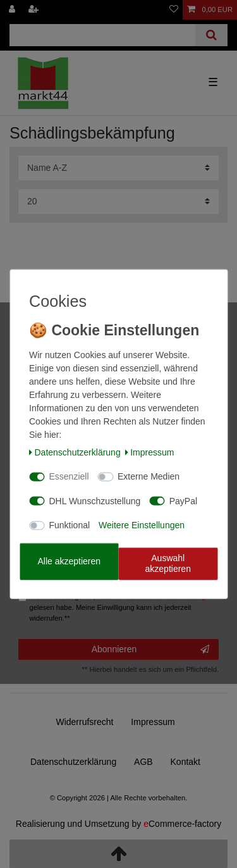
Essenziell (69, 476)
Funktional (70, 525)
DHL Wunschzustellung (95, 500)
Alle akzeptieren (69, 561)
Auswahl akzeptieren (168, 563)
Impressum (150, 452)
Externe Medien (149, 476)
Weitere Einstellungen (142, 525)
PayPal (183, 500)
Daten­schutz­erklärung (75, 452)
